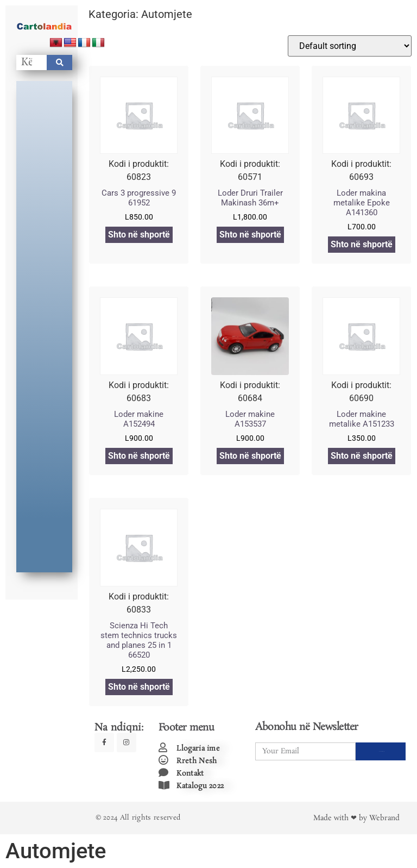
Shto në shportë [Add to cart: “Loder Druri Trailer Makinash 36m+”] (250, 235)
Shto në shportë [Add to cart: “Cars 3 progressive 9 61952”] (139, 235)
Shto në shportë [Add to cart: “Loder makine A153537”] (250, 456)
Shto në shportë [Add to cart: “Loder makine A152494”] (139, 456)
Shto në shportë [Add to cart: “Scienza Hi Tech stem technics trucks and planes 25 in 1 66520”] (139, 687)
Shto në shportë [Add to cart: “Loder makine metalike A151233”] (362, 456)
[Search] (60, 63)
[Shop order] (350, 46)
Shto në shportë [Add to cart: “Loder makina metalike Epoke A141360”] (362, 244)
